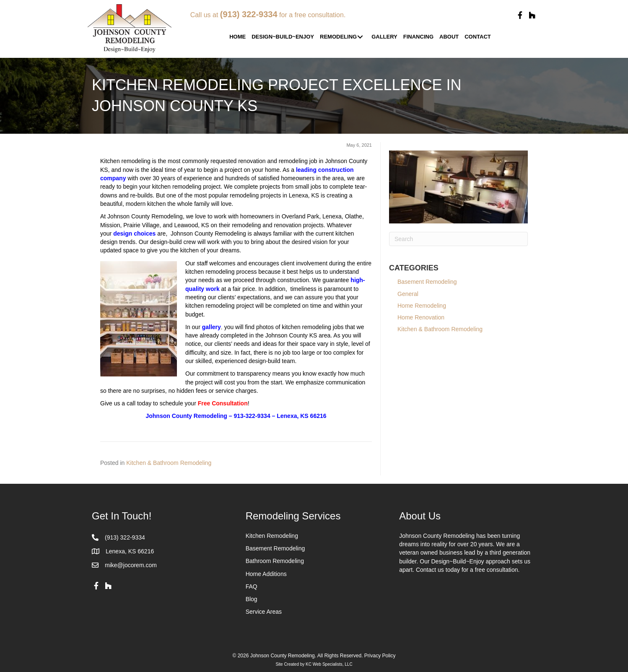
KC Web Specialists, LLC (329, 664)
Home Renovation (421, 317)
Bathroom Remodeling (275, 561)
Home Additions (266, 574)
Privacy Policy (380, 656)
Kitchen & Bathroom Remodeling (169, 463)
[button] (520, 16)
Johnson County (169, 416)
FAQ (252, 586)
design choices (134, 234)
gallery (211, 327)
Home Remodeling (422, 306)
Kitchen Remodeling (272, 536)
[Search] (458, 239)
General (408, 294)
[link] (237, 37)
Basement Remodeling (432, 282)
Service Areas (264, 612)
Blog (252, 599)
